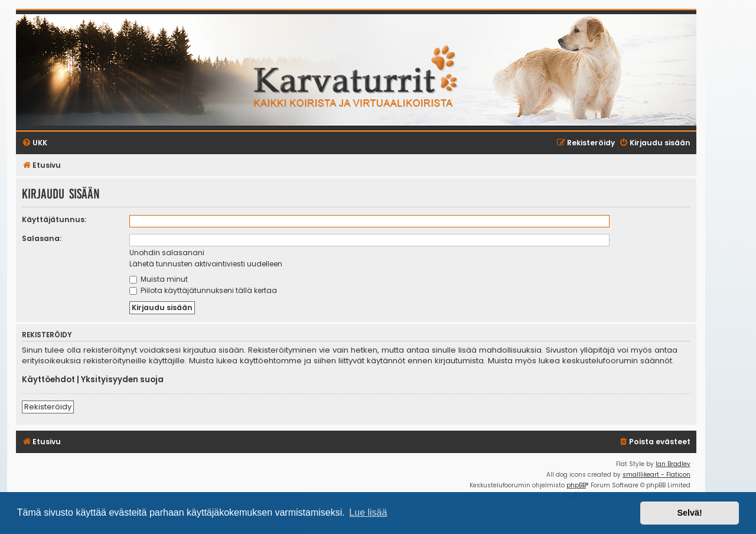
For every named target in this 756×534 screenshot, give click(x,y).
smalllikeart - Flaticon (656, 475)
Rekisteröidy (48, 407)
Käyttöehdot (48, 380)
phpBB (576, 485)
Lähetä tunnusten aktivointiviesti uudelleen (206, 264)
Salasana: (42, 238)
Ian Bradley (673, 464)
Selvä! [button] (689, 513)
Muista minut (159, 279)
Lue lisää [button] (368, 512)
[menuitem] (654, 442)
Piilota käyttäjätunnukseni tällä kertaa (203, 290)
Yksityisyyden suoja (122, 380)
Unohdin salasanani (167, 253)
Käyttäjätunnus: (54, 219)
